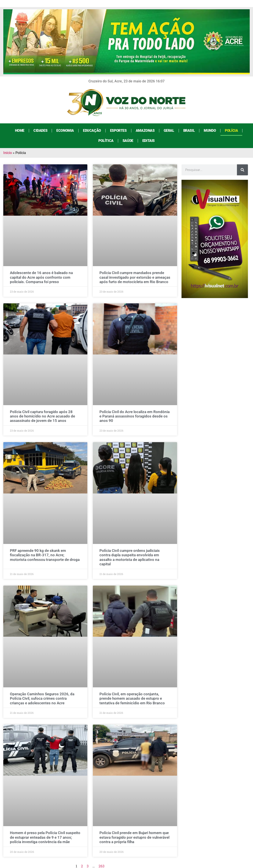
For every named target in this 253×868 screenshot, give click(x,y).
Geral (169, 131)
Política (106, 141)
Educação (92, 131)
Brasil (189, 131)
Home (20, 131)
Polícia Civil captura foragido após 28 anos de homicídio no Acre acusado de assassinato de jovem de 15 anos (42, 416)
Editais (148, 141)
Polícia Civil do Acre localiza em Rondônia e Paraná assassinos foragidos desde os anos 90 (135, 416)
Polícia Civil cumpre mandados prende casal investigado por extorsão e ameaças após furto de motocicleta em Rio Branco (135, 277)
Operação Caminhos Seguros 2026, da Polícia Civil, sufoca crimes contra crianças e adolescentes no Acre (42, 698)
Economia (65, 131)
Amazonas (145, 131)
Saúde (128, 141)
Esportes (118, 131)
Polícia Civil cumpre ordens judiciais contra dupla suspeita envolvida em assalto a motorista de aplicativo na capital (130, 557)
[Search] (242, 170)
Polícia (231, 131)
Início (8, 153)
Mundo (210, 131)
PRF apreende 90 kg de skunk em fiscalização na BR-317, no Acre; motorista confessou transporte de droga (45, 555)
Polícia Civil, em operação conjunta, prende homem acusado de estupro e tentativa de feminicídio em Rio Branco (132, 698)
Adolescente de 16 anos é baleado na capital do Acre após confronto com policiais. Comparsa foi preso (41, 277)
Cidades (40, 131)
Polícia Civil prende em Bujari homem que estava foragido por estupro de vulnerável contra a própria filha (134, 837)
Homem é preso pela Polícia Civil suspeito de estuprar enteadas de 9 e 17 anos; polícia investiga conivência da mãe (45, 837)
